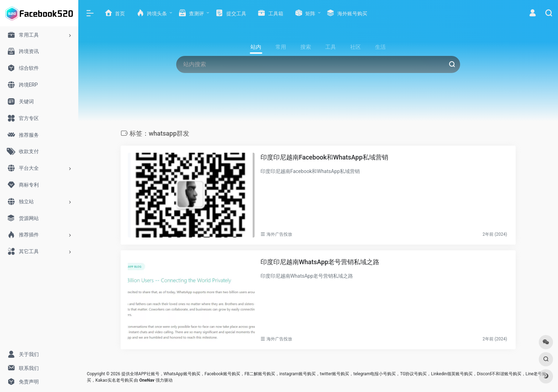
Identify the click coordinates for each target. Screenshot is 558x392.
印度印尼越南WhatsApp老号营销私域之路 (320, 262)
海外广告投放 (279, 234)
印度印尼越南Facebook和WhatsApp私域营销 (324, 157)
